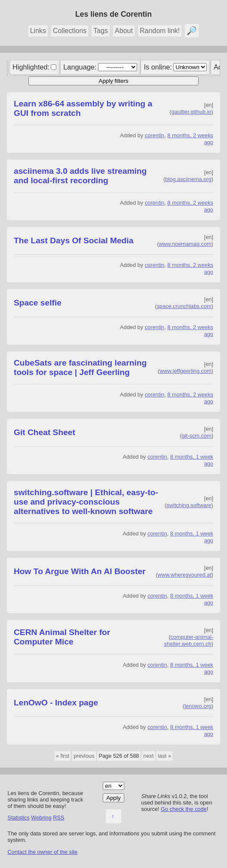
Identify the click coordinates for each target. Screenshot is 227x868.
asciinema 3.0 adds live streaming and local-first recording (80, 176)
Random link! (160, 31)
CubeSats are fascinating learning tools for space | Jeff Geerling (80, 367)
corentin (155, 135)
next (148, 756)
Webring (41, 818)
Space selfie (38, 303)
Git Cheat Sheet (44, 432)
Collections (70, 31)
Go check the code (184, 809)
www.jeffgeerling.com (186, 371)
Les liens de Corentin (113, 14)
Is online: (158, 67)
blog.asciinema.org (188, 179)
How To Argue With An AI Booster (80, 571)
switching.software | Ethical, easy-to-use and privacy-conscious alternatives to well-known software (86, 502)
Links (38, 31)
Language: (80, 67)
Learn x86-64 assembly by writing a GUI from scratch (83, 108)
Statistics (19, 818)
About (124, 31)
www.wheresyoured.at (185, 575)
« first (63, 756)
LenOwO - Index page (56, 703)
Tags (101, 31)
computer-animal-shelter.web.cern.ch (189, 640)
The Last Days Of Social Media (74, 240)
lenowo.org (198, 706)
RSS (58, 818)
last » (164, 756)
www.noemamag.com (185, 244)
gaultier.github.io (192, 112)
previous (84, 756)
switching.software (189, 505)
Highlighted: (31, 67)
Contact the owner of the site (43, 852)
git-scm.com (197, 436)
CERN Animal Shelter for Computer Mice (62, 637)
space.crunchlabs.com (184, 306)
